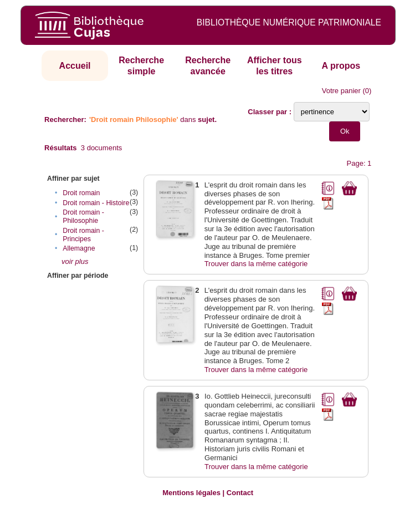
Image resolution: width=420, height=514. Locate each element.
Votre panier (341, 91)
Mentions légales (191, 493)
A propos (341, 66)
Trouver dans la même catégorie (256, 264)
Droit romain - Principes (83, 235)
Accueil (75, 66)
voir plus (75, 261)
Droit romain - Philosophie (83, 217)
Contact (240, 493)
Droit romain (81, 193)
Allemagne (79, 248)
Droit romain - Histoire (96, 203)
